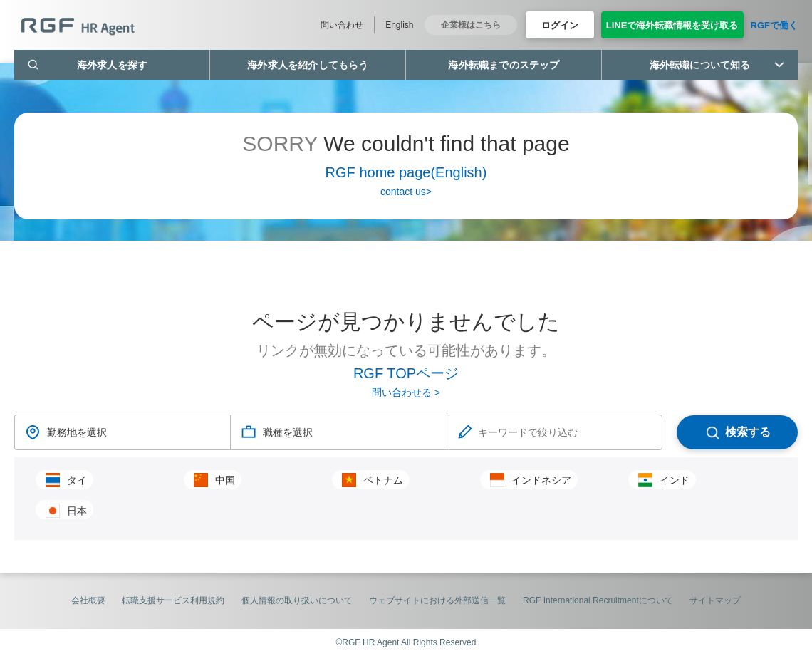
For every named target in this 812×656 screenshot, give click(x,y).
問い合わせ (342, 25)
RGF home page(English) (406, 172)
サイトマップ (715, 600)
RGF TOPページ (406, 373)
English (399, 25)
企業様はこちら (471, 25)
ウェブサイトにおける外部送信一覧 (437, 600)
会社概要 (88, 600)
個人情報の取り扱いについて (297, 600)
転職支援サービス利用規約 (173, 600)
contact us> (406, 192)
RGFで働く (774, 25)
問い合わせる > (406, 392)
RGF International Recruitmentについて (598, 600)
